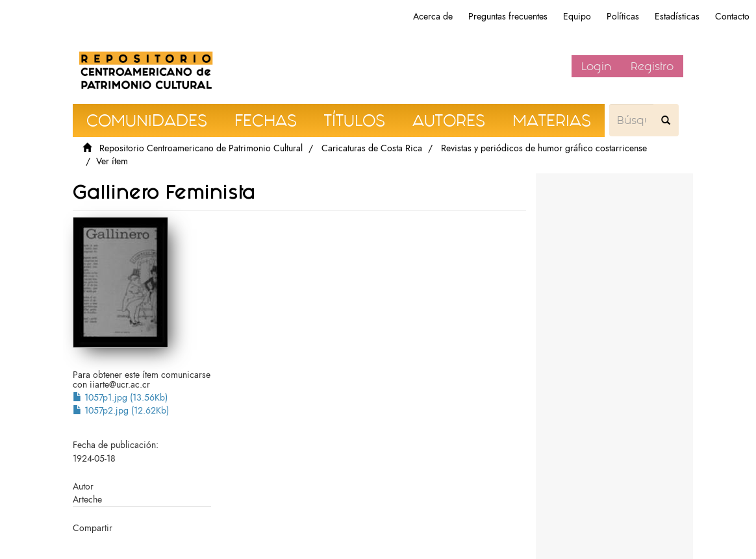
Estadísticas (677, 17)
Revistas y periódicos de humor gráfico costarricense (544, 148)
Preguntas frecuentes (508, 17)
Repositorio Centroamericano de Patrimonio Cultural (201, 148)
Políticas (623, 17)
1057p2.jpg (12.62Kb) (121, 411)
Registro (652, 66)
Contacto (732, 17)
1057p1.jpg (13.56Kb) (120, 398)
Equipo (577, 17)
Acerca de (433, 17)
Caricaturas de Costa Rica (372, 148)
